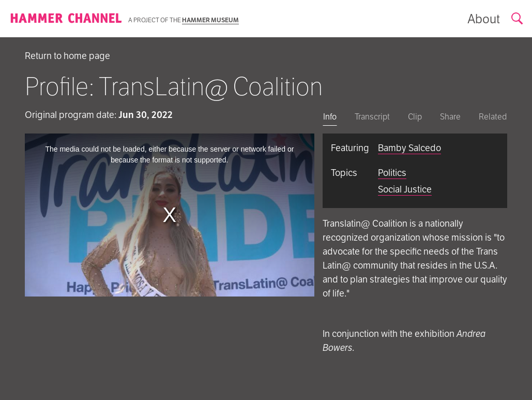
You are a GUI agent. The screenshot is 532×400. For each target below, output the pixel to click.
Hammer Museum (210, 20)
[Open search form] (518, 19)
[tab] (330, 118)
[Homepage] (66, 19)
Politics (392, 173)
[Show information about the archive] (484, 19)
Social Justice (405, 189)
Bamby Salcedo (409, 148)
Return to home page (67, 56)
